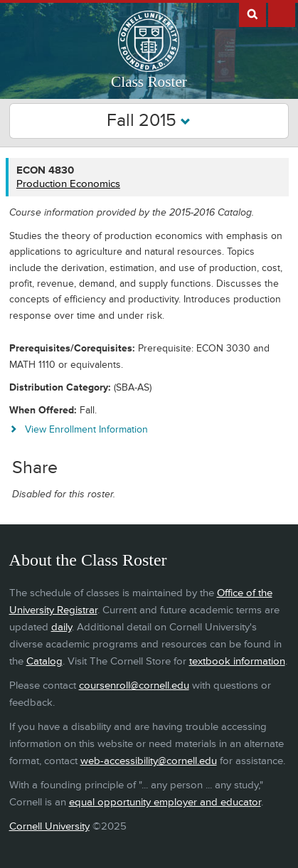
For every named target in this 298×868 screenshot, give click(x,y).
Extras (282, 14)
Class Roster (149, 82)
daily (62, 627)
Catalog (44, 661)
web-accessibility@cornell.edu (149, 761)
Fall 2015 (149, 121)
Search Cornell (252, 14)
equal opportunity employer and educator (165, 802)
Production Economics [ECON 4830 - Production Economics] (68, 184)
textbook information (237, 661)
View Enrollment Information (86, 429)
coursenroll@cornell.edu (134, 686)
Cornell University (49, 826)
